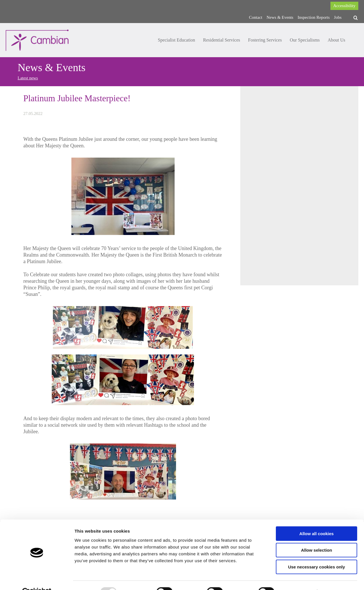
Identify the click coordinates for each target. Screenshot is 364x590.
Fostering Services (265, 40)
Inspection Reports (314, 17)
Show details (298, 579)
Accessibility (344, 6)
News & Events (280, 17)
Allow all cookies (317, 520)
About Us (336, 40)
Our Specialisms (305, 40)
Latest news (28, 78)
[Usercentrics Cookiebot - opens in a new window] (37, 579)
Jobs (338, 17)
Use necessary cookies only (317, 554)
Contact (256, 17)
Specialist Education (176, 40)
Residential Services (222, 40)
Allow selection (316, 537)
